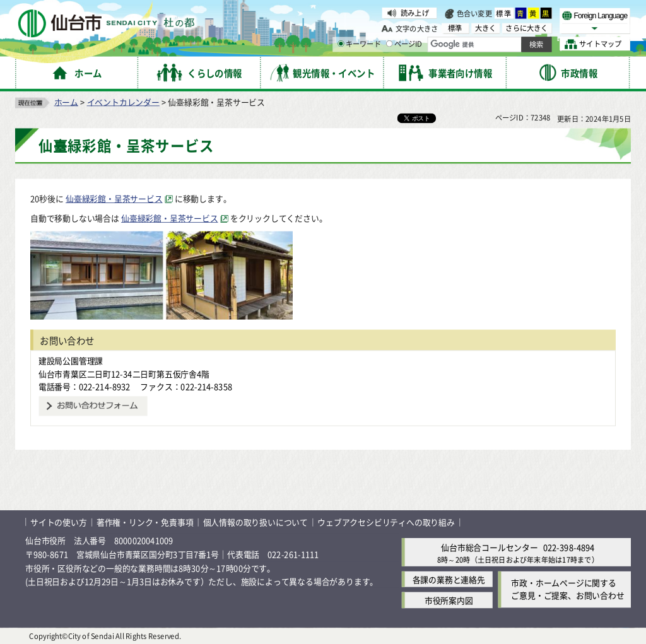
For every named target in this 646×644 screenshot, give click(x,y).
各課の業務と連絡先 (449, 579)
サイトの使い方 (59, 522)
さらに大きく (526, 28)
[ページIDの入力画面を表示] (389, 44)
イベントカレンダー (123, 101)
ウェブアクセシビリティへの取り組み (386, 522)
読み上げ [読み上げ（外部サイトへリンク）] (415, 13)
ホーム (66, 101)
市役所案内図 (449, 600)
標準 (504, 13)
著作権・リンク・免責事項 (145, 522)
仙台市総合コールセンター (490, 547)
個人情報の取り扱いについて (255, 522)
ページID (404, 44)
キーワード (359, 44)
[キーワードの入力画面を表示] (341, 44)
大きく (486, 28)
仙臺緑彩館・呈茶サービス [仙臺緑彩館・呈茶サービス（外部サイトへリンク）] (114, 198)
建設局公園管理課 (71, 360)
